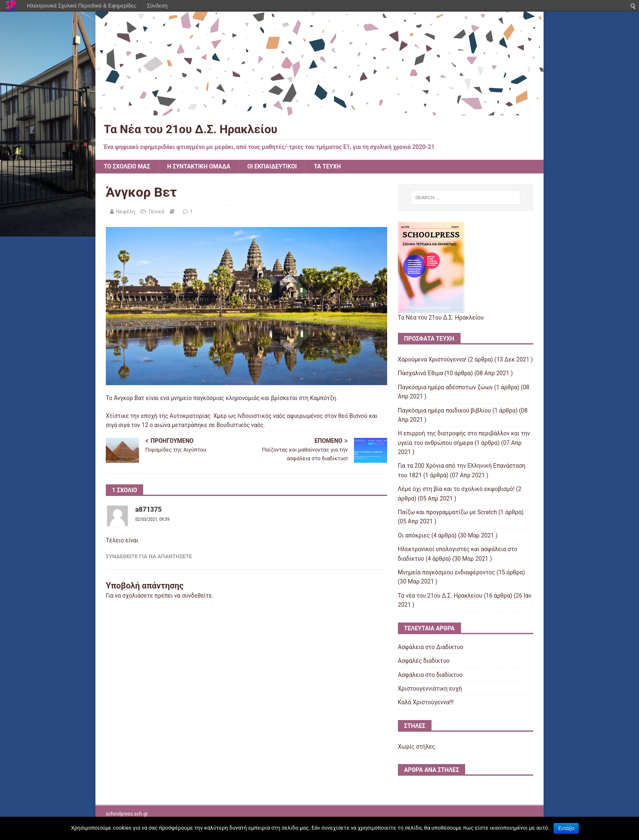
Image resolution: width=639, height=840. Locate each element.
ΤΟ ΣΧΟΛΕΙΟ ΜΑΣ (127, 166)
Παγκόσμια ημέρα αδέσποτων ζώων (445, 387)
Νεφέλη (126, 211)
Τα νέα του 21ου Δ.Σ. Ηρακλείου (440, 596)
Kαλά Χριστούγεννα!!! (426, 702)
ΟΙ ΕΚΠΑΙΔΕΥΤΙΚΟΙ (272, 166)
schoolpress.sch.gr (127, 814)
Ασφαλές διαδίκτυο (424, 661)
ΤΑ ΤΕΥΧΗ (327, 166)
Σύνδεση (157, 6)
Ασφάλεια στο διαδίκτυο (430, 675)
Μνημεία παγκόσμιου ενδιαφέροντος (446, 572)
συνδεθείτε (197, 596)
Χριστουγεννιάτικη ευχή (430, 689)
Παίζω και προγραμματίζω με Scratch (448, 512)
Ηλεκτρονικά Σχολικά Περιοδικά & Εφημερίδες (82, 6)
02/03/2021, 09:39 (152, 519)
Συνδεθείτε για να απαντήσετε (149, 556)
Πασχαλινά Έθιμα (421, 373)
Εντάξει (566, 828)
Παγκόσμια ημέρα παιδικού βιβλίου (444, 410)
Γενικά (156, 211)
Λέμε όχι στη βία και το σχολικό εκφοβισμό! (456, 489)
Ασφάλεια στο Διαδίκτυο (431, 647)
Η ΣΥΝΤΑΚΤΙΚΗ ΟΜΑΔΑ (199, 166)
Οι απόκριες (414, 535)
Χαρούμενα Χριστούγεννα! (432, 359)
